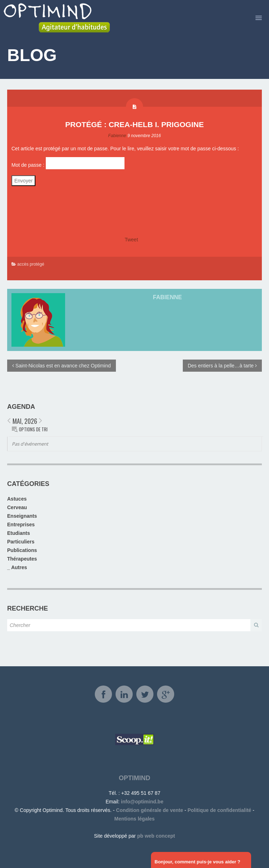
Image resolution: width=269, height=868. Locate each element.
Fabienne (117, 136)
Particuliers (21, 542)
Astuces (17, 499)
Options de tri (33, 429)
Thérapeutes (22, 559)
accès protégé (31, 264)
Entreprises (21, 525)
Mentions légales (135, 819)
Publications (22, 550)
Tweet (131, 240)
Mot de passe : (68, 163)
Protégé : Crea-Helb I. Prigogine (134, 124)
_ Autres (17, 567)
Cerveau (17, 507)
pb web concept (156, 836)
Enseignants (22, 516)
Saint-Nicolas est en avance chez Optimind (62, 366)
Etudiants (19, 533)
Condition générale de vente (149, 810)
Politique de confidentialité (219, 810)
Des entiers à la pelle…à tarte (222, 366)
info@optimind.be (142, 802)
